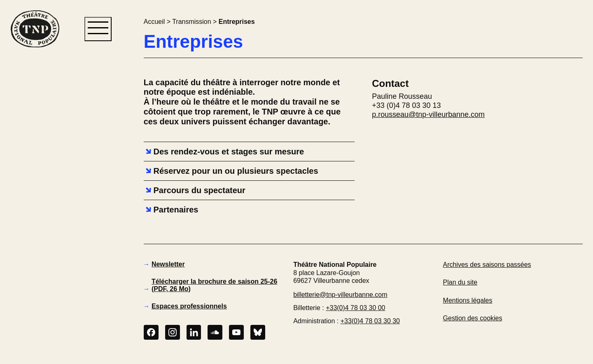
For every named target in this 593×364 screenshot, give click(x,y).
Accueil (154, 22)
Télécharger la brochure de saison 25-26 (214, 285)
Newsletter (168, 264)
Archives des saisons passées (487, 265)
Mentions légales (468, 300)
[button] (35, 189)
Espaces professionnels (189, 306)
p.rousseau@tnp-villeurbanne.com (428, 114)
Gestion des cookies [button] (473, 318)
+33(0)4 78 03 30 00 (355, 308)
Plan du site (460, 282)
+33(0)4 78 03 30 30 (370, 321)
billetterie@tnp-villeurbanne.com (340, 295)
